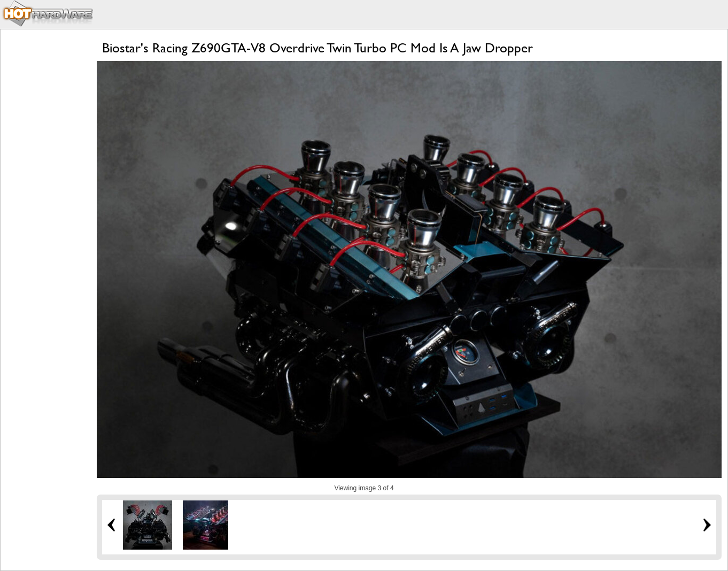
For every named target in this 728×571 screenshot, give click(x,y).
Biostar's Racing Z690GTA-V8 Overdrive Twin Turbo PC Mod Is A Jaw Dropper (317, 48)
